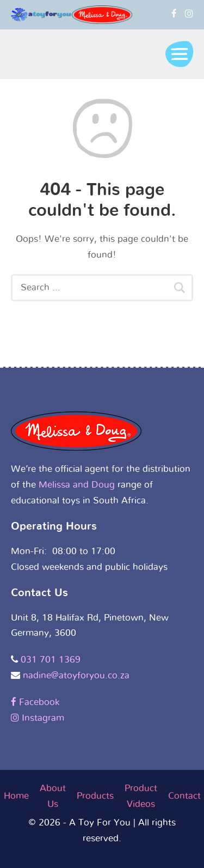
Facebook (35, 702)
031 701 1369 (51, 660)
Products (95, 796)
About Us (53, 796)
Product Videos (141, 796)
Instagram (38, 718)
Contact (184, 796)
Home (16, 796)
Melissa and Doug (77, 485)
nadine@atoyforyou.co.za (76, 675)
